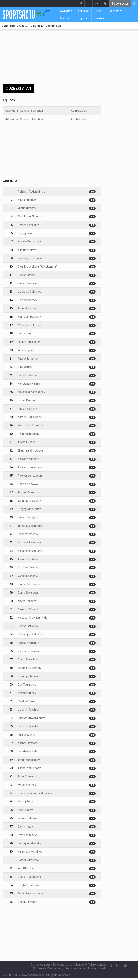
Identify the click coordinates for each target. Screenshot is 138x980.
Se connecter (120, 4)
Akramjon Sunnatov (29, 668)
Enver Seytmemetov (30, 893)
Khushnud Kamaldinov (31, 392)
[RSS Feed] (125, 966)
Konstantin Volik (28, 751)
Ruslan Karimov (27, 409)
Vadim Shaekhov (28, 576)
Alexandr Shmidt (28, 609)
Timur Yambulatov (29, 760)
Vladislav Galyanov (29, 292)
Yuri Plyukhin (26, 868)
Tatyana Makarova (29, 492)
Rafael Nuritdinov (28, 860)
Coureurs (100, 18)
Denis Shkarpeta (28, 593)
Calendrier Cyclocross (46, 26)
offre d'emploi (98, 965)
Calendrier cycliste (14, 26)
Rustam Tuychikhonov (31, 718)
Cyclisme (66, 11)
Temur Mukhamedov (30, 526)
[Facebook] (104, 966)
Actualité (83, 11)
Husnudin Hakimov (29, 317)
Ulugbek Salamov (28, 885)
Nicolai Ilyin (25, 333)
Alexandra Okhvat (28, 559)
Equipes (84, 18)
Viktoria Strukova (28, 651)
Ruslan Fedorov (27, 283)
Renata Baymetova (29, 241)
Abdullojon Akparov (30, 216)
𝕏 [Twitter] (111, 965)
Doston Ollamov (28, 567)
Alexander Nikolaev (30, 551)
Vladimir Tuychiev (29, 710)
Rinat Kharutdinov (28, 434)
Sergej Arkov (26, 801)
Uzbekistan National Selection (24, 111)
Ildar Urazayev (27, 735)
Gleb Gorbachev (27, 300)
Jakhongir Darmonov (30, 258)
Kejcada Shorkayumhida (32, 618)
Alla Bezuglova (27, 250)
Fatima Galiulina (27, 818)
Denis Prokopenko (29, 877)
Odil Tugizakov (27, 685)
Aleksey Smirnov (28, 643)
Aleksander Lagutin (30, 476)
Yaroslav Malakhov (29, 501)
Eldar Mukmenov (28, 534)
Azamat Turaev (27, 693)
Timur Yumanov (27, 776)
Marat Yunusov (27, 785)
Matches (65, 18)
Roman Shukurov (28, 626)
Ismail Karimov (27, 400)
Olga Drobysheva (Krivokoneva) (37, 267)
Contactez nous (41, 965)
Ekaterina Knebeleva (30, 451)
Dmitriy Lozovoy (28, 484)
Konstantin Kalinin (29, 384)
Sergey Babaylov (28, 225)
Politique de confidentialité (70, 965)
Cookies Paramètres (47, 968)
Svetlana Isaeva (28, 835)
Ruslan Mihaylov (28, 517)
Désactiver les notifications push (85, 968)
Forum (98, 11)
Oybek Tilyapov (27, 902)
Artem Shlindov (27, 601)
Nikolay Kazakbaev (30, 417)
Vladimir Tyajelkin (28, 726)
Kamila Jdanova (27, 375)
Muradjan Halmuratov (31, 325)
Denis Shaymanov (29, 584)
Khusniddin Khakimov (31, 426)
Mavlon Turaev (27, 701)
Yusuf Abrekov (27, 208)
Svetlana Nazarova (29, 542)
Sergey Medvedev (29, 509)
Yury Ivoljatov (26, 350)
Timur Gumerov (27, 308)
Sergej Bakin (25, 233)
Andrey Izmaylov (28, 359)
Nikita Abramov (27, 200)
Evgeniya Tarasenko (30, 676)
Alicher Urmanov (28, 743)
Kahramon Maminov (30, 852)
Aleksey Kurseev (28, 459)
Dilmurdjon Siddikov (30, 634)
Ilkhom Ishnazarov (29, 342)
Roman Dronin (26, 275)
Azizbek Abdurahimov (31, 192)
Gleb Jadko (25, 367)
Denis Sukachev (28, 659)
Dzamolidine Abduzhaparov (35, 793)
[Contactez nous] (118, 966)
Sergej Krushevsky (29, 843)
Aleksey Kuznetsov (30, 467)
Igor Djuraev (25, 810)
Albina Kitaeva (27, 442)
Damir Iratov (25, 827)
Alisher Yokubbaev (29, 768)
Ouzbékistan (79, 111)
